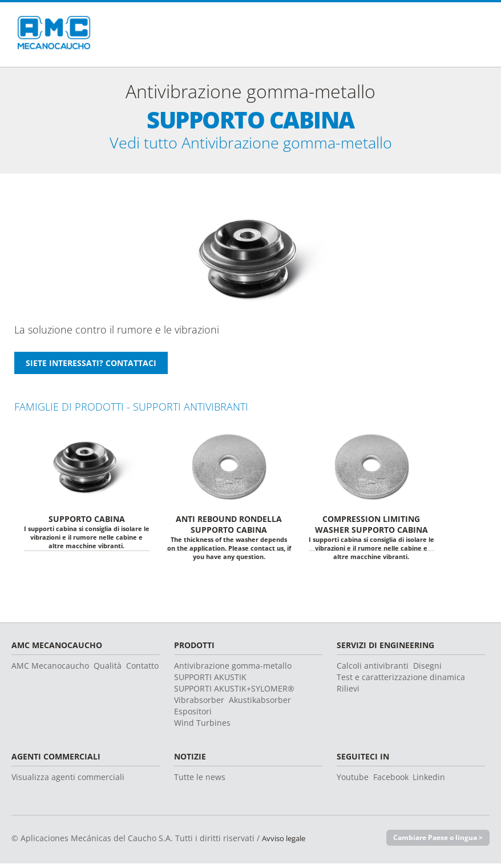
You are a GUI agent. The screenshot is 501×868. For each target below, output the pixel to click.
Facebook (391, 781)
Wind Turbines (202, 727)
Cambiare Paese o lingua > (435, 842)
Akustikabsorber (260, 704)
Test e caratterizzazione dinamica (401, 681)
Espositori (193, 715)
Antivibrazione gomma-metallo (233, 670)
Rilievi (348, 692)
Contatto (142, 670)
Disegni (427, 670)
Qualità (108, 670)
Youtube (353, 781)
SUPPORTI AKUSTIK (210, 681)
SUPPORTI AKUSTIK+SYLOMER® (234, 692)
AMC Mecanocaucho (50, 670)
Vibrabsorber (199, 704)
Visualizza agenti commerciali (68, 781)
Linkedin (429, 781)
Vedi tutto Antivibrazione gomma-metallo (251, 145)
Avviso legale (286, 842)
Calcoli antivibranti (373, 670)
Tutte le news (200, 781)
